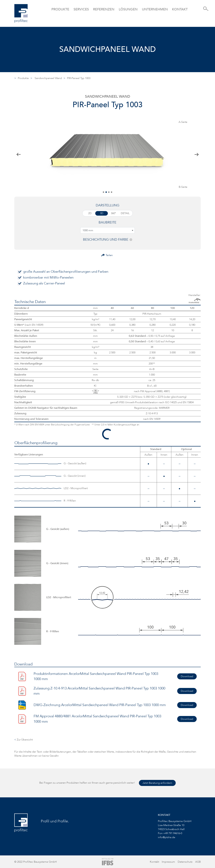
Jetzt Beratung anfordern (157, 783)
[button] (103, 192)
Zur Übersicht (24, 740)
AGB (198, 862)
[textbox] (107, 230)
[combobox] (107, 230)
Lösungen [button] (128, 9)
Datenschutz (185, 862)
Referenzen (104, 9)
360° (113, 213)
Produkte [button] (60, 9)
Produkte (23, 78)
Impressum (168, 862)
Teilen (109, 255)
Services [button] (81, 9)
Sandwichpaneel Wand (48, 78)
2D (90, 213)
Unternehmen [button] (155, 9)
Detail (125, 213)
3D (102, 213)
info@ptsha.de (167, 837)
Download (187, 676)
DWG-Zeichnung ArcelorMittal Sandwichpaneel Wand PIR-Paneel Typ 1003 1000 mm (100, 705)
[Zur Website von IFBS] (108, 861)
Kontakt (180, 9)
